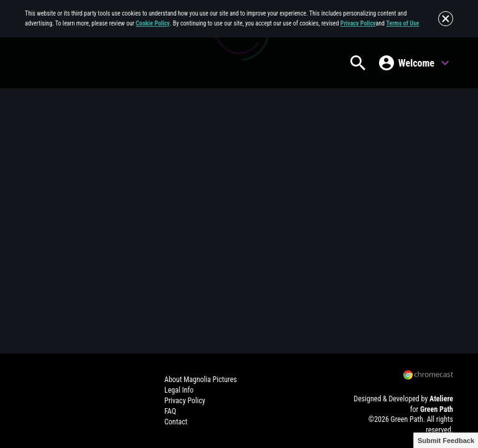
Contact (176, 422)
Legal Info (179, 390)
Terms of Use (402, 23)
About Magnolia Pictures (200, 380)
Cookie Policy (153, 23)
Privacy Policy (358, 23)
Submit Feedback (446, 441)
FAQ (170, 411)
